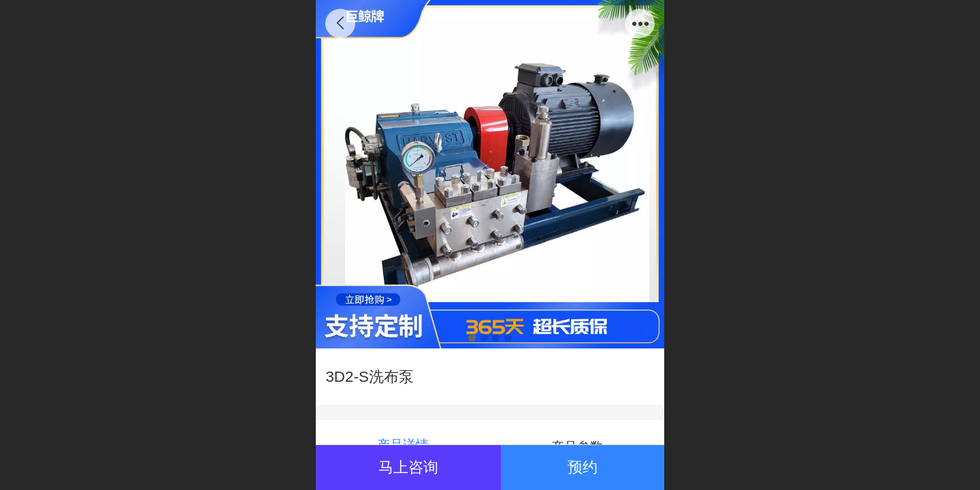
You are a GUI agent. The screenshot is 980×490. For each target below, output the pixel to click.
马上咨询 (408, 467)
